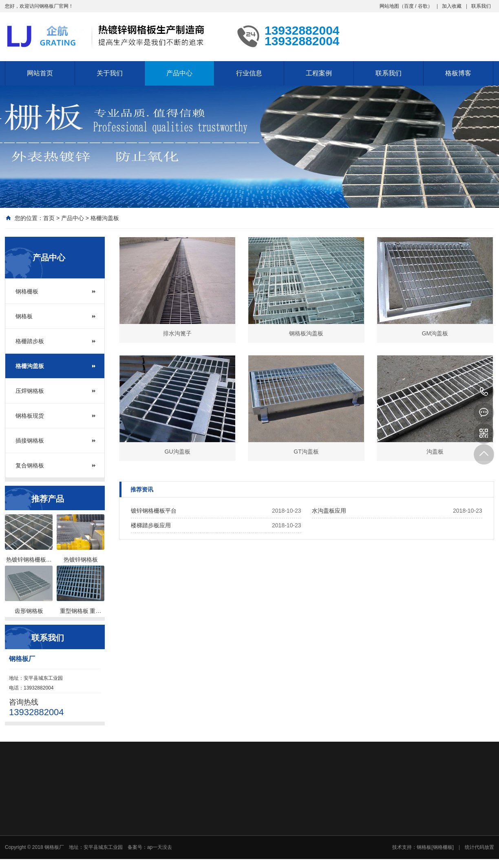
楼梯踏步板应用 (151, 525)
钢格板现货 (30, 416)
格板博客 (458, 73)
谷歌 (423, 6)
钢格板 (24, 316)
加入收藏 (452, 6)
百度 (409, 6)
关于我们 (110, 73)
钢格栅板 (27, 291)
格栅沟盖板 (105, 218)
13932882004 (484, 392)
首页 (49, 218)
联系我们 (481, 6)
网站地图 (389, 6)
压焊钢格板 (30, 391)
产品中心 (179, 73)
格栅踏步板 (30, 341)
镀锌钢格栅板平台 (154, 511)
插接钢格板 (30, 441)
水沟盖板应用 (329, 511)
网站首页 (40, 73)
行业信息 (249, 73)
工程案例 (319, 73)
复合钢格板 (30, 465)
